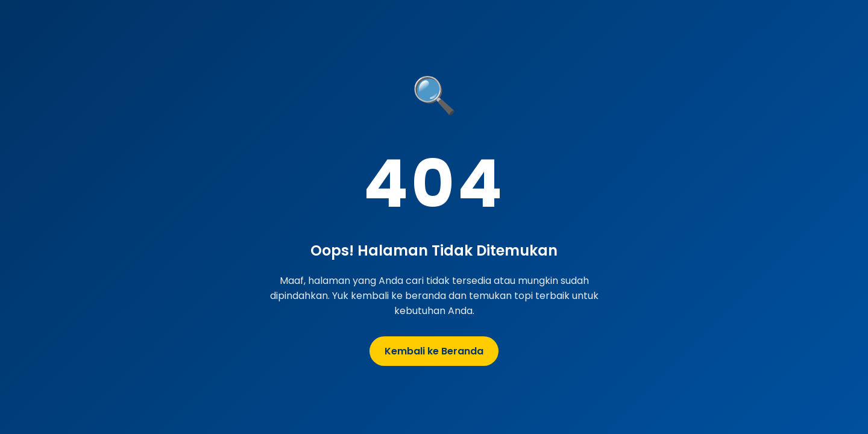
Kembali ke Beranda (434, 351)
